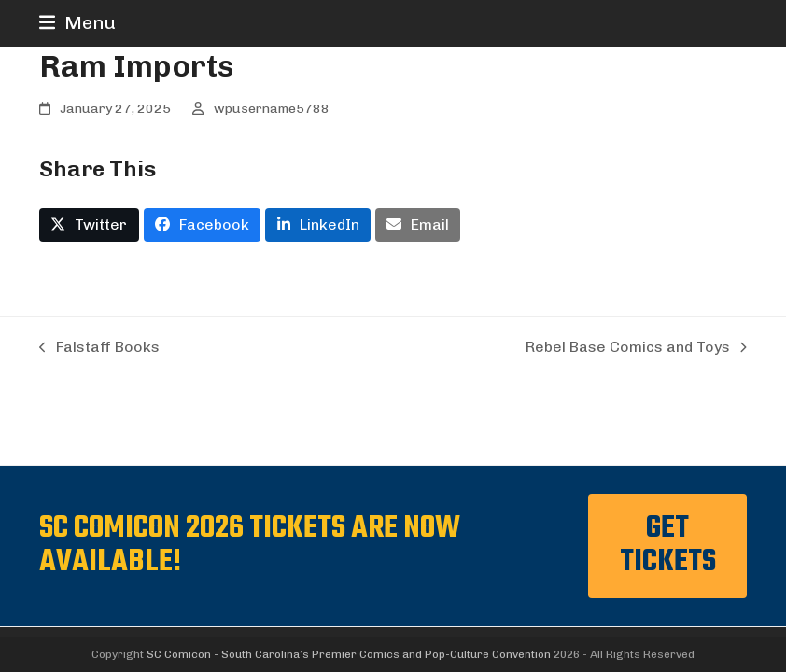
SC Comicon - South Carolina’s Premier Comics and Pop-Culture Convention (349, 654)
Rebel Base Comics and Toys (636, 348)
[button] (77, 22)
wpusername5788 (272, 109)
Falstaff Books (99, 348)
